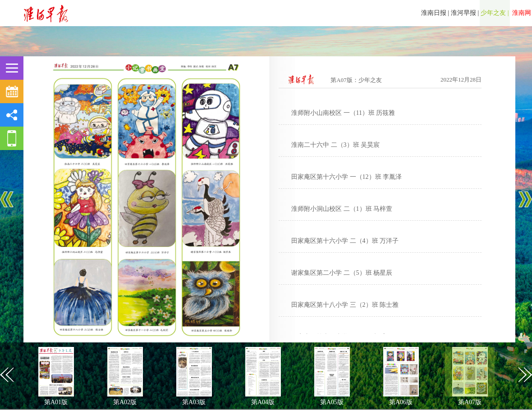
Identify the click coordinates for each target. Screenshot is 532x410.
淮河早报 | (465, 13)
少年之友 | (495, 13)
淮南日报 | (435, 13)
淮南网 (521, 13)
